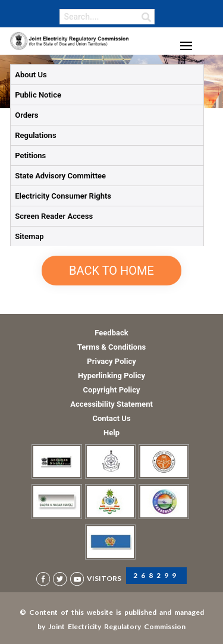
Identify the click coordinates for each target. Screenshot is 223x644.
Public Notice (38, 95)
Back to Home (111, 271)
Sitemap (29, 236)
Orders (26, 115)
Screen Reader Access (54, 216)
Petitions (30, 155)
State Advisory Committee (60, 176)
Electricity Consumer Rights (63, 196)
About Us (31, 75)
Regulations (35, 135)
